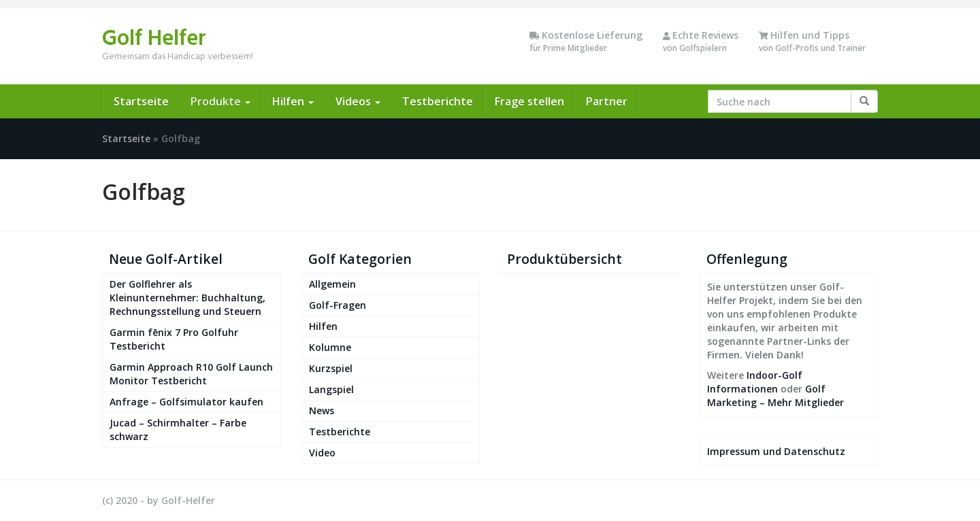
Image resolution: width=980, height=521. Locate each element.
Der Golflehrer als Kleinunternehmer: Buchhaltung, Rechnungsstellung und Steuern (187, 298)
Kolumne (330, 347)
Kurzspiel (331, 368)
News (322, 410)
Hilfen (293, 101)
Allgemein (332, 284)
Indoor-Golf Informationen (755, 382)
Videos (358, 101)
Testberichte (438, 101)
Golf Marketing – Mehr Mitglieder (775, 396)
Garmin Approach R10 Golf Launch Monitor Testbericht (191, 374)
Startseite (141, 101)
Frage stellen (529, 101)
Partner (607, 101)
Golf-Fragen (338, 305)
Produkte (220, 101)
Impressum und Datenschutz (776, 451)
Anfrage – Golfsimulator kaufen (186, 402)
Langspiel (331, 389)
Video (322, 453)
